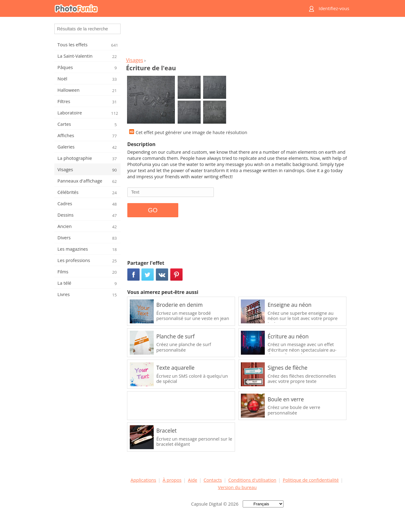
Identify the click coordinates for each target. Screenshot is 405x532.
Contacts (213, 480)
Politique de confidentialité (311, 480)
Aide (192, 480)
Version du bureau (237, 487)
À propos (172, 480)
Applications (143, 480)
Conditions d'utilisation (252, 480)
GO (153, 210)
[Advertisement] (237, 39)
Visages (135, 60)
